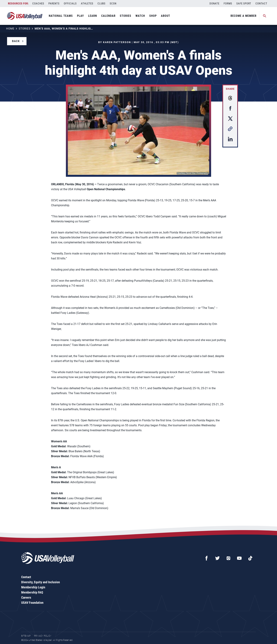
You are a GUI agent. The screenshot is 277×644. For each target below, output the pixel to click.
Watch (140, 16)
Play (80, 16)
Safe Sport (244, 4)
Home (10, 29)
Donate (214, 4)
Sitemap (26, 636)
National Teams (61, 16)
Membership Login (33, 587)
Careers (26, 597)
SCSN (113, 4)
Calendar (108, 16)
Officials (70, 4)
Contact (261, 4)
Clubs (101, 4)
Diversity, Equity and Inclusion (41, 582)
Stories (126, 16)
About (166, 16)
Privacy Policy (43, 636)
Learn (93, 16)
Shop (153, 16)
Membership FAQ (32, 592)
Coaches (38, 4)
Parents (54, 4)
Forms (228, 4)
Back (16, 41)
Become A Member (244, 16)
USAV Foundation (32, 603)
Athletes (87, 4)
